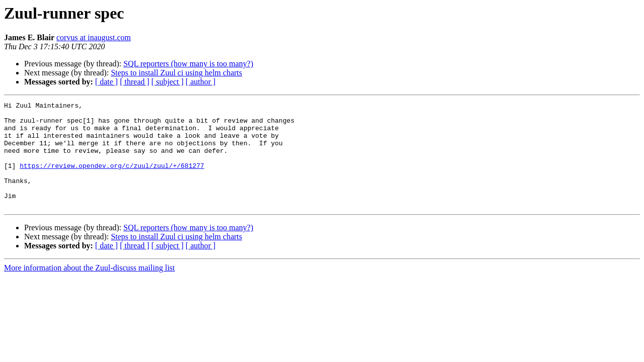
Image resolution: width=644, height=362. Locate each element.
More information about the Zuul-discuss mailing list (90, 289)
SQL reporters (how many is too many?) (188, 64)
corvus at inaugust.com (94, 37)
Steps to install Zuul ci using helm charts (176, 73)
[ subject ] (168, 82)
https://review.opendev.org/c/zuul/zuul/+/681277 (112, 179)
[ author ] (201, 82)
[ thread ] (135, 82)
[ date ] (106, 82)
